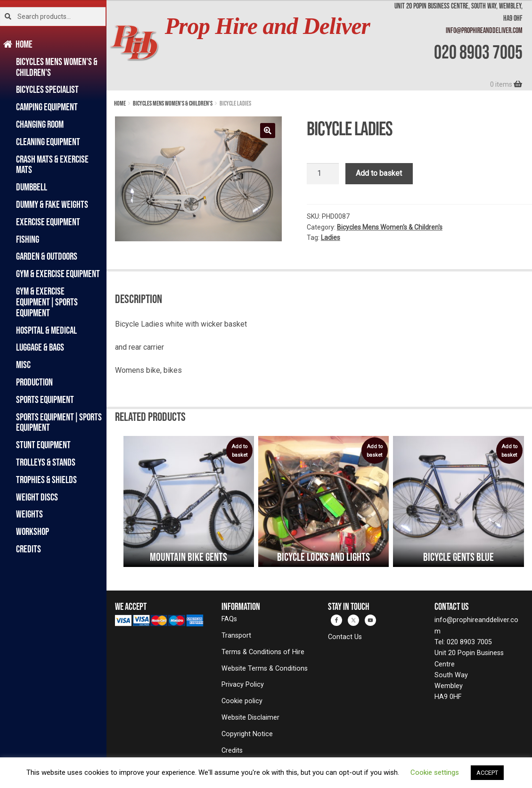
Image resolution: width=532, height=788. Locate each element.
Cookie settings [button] (435, 772)
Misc (23, 365)
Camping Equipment (47, 107)
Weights (29, 514)
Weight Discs (37, 497)
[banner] (319, 45)
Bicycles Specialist (47, 89)
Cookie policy (242, 701)
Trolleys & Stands (46, 462)
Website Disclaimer (250, 718)
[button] (268, 131)
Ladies (331, 238)
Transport (236, 636)
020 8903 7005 (478, 52)
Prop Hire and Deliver (267, 26)
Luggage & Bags (40, 347)
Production (34, 382)
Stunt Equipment (43, 445)
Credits (29, 549)
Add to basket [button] (239, 451)
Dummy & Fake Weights (52, 204)
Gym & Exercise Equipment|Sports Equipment (47, 302)
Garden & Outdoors (47, 256)
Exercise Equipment (48, 222)
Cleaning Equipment (48, 142)
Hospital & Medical (46, 330)
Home (24, 44)
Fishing (28, 239)
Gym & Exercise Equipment (58, 274)
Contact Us (345, 637)
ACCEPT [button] (487, 773)
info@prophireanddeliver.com (484, 30)
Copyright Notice (247, 734)
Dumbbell (32, 187)
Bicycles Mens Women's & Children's (57, 67)
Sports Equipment (45, 399)
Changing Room (40, 124)
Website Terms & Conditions (265, 669)
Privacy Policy (243, 685)
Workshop (33, 531)
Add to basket (379, 173)
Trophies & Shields (46, 480)
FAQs (229, 619)
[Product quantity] (323, 174)
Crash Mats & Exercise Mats (52, 164)
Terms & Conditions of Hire (263, 652)
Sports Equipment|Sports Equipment (59, 422)
